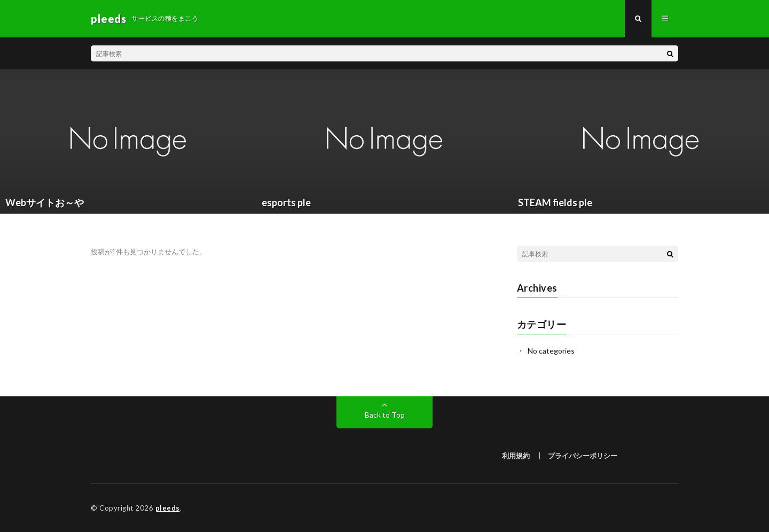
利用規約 (516, 456)
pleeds (168, 508)
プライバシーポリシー (583, 456)
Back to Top (385, 415)
